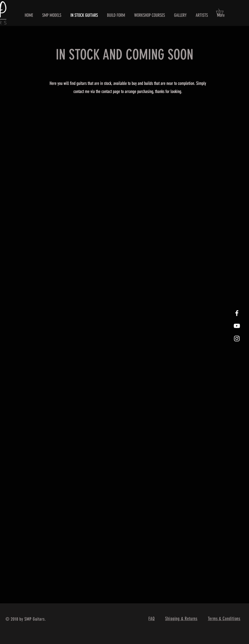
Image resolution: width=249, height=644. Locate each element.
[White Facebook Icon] (237, 313)
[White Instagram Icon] (237, 339)
